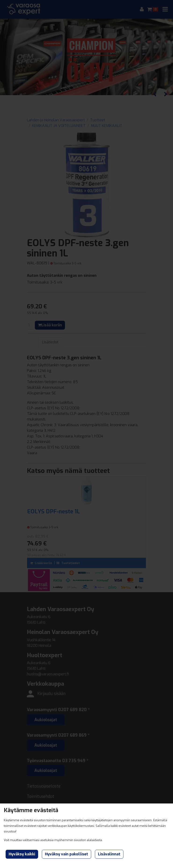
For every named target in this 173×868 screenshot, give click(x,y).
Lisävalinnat (109, 854)
